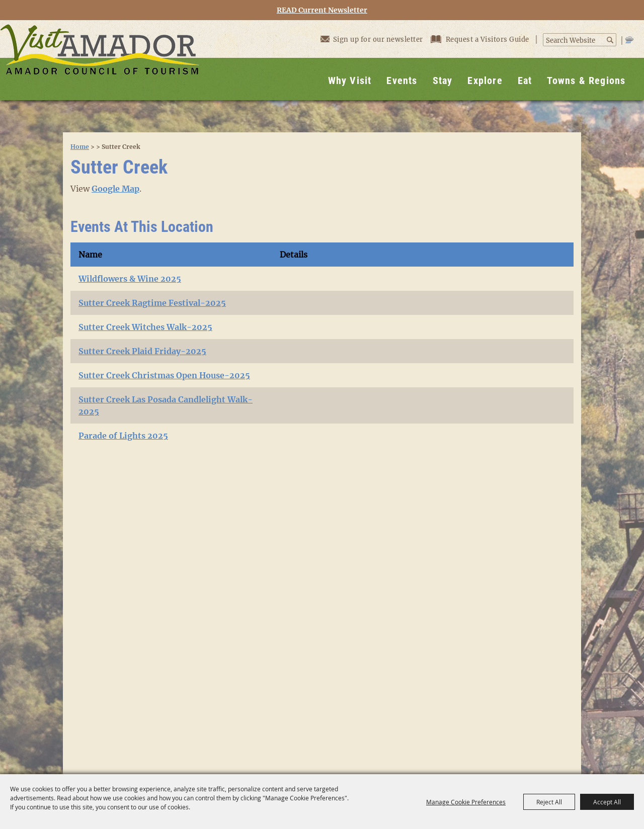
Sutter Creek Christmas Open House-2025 (164, 375)
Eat (525, 80)
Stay (443, 80)
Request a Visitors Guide (481, 39)
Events (402, 80)
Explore (485, 80)
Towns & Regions (586, 80)
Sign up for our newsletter (372, 39)
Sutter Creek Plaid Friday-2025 (142, 351)
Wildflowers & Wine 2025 (130, 279)
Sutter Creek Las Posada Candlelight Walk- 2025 (166, 405)
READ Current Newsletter (322, 10)
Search (611, 40)
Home (80, 147)
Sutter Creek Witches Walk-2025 (145, 327)
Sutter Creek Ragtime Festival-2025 (152, 303)
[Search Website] (574, 41)
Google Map (115, 189)
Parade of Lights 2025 (123, 436)
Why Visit (350, 80)
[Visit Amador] (100, 60)
